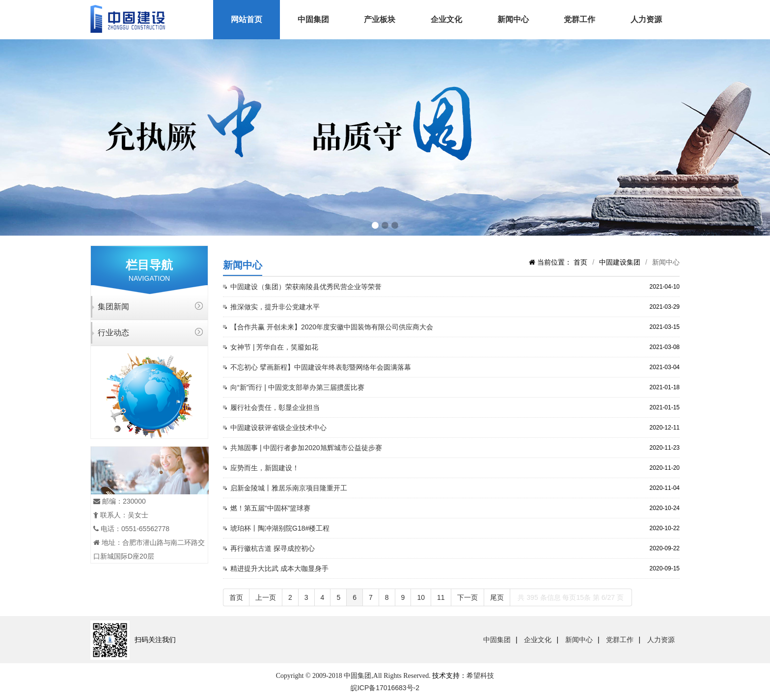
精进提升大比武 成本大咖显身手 (279, 568)
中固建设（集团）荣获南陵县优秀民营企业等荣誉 (306, 287)
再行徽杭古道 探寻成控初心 (273, 548)
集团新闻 (113, 307)
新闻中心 (513, 19)
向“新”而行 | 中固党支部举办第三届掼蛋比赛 (297, 387)
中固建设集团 (620, 262)
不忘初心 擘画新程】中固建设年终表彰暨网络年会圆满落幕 (321, 367)
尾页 (497, 597)
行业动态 (113, 333)
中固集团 (313, 19)
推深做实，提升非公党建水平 (275, 307)
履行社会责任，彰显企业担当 (275, 407)
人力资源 (646, 19)
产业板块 (380, 19)
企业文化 (446, 19)
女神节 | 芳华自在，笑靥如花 (274, 347)
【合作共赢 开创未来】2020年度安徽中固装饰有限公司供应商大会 (332, 327)
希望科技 (480, 675)
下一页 (467, 597)
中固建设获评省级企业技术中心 (278, 428)
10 (421, 597)
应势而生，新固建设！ (265, 468)
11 (441, 597)
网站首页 (247, 19)
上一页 (266, 597)
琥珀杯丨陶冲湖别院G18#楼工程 (280, 528)
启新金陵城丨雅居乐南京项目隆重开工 (289, 488)
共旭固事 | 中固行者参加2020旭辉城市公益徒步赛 (306, 448)
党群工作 (579, 19)
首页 (580, 262)
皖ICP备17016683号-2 (385, 688)
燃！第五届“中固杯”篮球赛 (270, 508)
